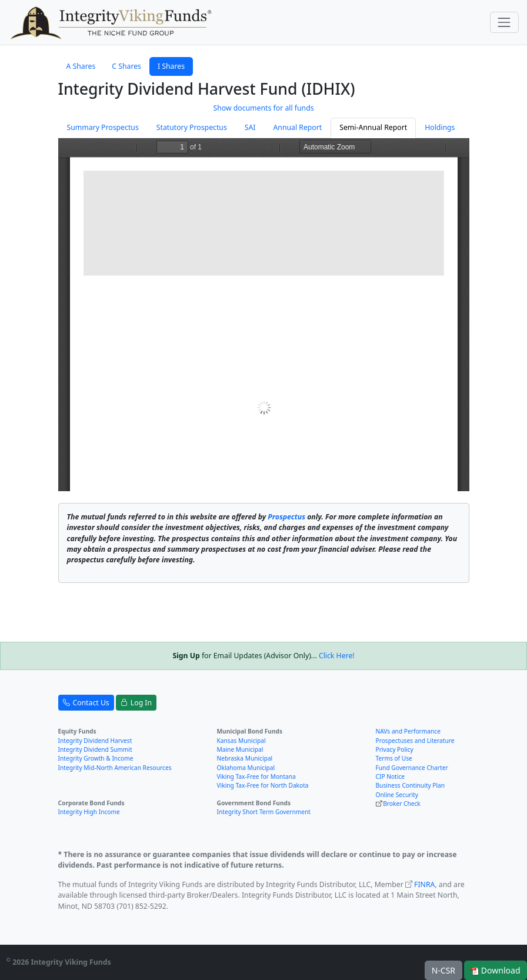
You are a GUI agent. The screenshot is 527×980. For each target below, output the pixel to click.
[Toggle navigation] (504, 22)
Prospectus (286, 517)
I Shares (171, 66)
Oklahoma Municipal (246, 768)
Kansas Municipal (241, 741)
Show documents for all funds (263, 108)
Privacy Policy (395, 749)
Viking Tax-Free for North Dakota (263, 785)
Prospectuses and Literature (415, 741)
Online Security (397, 795)
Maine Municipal (240, 749)
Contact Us (86, 703)
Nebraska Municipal (245, 758)
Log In (136, 703)
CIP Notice (391, 776)
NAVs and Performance (408, 731)
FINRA (424, 884)
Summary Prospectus (103, 127)
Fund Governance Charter (412, 768)
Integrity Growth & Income (96, 758)
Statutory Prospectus (192, 127)
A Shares (81, 66)
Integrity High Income (89, 812)
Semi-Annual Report (373, 127)
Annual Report (298, 127)
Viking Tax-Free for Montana (256, 776)
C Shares (126, 66)
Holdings (440, 127)
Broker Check (402, 804)
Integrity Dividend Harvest (95, 741)
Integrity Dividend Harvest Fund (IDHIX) (207, 89)
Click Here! (337, 656)
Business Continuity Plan (411, 785)
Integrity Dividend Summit (95, 749)
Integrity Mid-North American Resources (115, 768)
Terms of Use (394, 758)
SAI (250, 127)
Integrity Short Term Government (264, 812)
